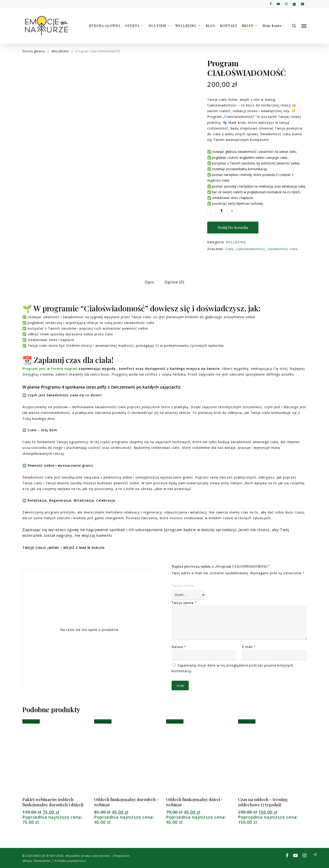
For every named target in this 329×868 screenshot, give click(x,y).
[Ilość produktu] (222, 211)
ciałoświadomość (251, 249)
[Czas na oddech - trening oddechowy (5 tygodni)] (272, 758)
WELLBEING (60, 51)
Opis (150, 282)
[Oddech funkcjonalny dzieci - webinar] (200, 758)
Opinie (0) (174, 282)
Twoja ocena (183, 586)
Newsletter (44, 861)
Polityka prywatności (70, 861)
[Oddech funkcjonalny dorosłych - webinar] (128, 758)
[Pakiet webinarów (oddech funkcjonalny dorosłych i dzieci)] (57, 758)
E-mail (249, 647)
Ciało (229, 249)
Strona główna (34, 51)
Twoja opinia (184, 603)
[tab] (150, 282)
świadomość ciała (283, 249)
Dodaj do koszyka (233, 227)
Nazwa (179, 647)
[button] (304, 26)
